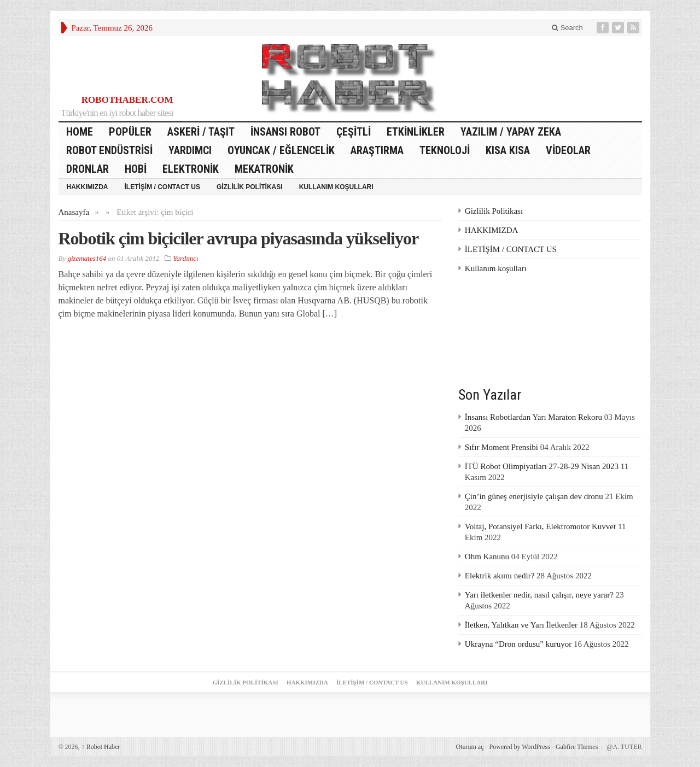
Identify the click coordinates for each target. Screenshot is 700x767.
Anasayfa (74, 212)
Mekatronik (264, 169)
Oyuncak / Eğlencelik (281, 150)
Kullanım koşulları (336, 187)
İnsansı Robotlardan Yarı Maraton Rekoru (533, 417)
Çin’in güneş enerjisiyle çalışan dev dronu (534, 496)
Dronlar (87, 169)
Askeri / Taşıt (201, 132)
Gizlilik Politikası (250, 187)
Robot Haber (101, 747)
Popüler (130, 132)
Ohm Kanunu (487, 557)
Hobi (136, 169)
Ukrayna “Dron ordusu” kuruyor (518, 644)
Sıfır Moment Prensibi (501, 447)
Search (567, 28)
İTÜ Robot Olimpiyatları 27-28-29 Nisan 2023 (542, 466)
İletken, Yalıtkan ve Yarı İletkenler (521, 625)
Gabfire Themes (577, 747)
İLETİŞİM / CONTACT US (162, 187)
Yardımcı (190, 150)
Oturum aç (469, 747)
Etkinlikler (416, 132)
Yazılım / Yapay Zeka (511, 132)
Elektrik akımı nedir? (500, 576)
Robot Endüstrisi (109, 150)
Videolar (568, 150)
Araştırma (377, 150)
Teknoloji (445, 150)
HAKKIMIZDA (87, 187)
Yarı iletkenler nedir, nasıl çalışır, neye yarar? (539, 595)
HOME (80, 132)
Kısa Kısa (508, 150)
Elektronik (191, 169)
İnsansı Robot (285, 132)
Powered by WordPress (519, 747)
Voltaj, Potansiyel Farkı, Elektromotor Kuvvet (540, 526)
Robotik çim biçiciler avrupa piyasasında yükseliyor (239, 238)
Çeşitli (354, 132)
